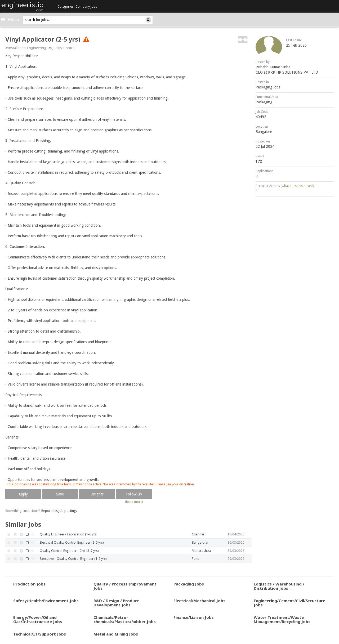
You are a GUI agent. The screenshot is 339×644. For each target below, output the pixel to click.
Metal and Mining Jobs (116, 634)
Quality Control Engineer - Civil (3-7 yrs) (69, 551)
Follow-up (134, 494)
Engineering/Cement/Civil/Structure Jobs (289, 603)
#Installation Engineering (26, 48)
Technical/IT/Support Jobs (40, 634)
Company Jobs (86, 7)
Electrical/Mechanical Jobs (199, 601)
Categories (65, 7)
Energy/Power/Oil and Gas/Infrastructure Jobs (38, 620)
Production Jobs (29, 584)
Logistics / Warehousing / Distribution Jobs (279, 586)
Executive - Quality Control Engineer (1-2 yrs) (73, 559)
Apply (23, 494)
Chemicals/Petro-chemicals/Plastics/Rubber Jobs (125, 620)
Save (60, 494)
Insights (97, 494)
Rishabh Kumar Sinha (273, 67)
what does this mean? (297, 186)
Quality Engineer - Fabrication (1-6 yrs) (69, 534)
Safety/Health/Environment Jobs (46, 601)
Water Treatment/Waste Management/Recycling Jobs (282, 620)
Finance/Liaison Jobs (194, 617)
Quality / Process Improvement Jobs (125, 586)
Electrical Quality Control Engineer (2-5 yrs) (72, 542)
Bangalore (264, 132)
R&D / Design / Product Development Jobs (116, 603)
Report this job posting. (59, 511)
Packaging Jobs (268, 87)
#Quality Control (62, 48)
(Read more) (134, 502)
